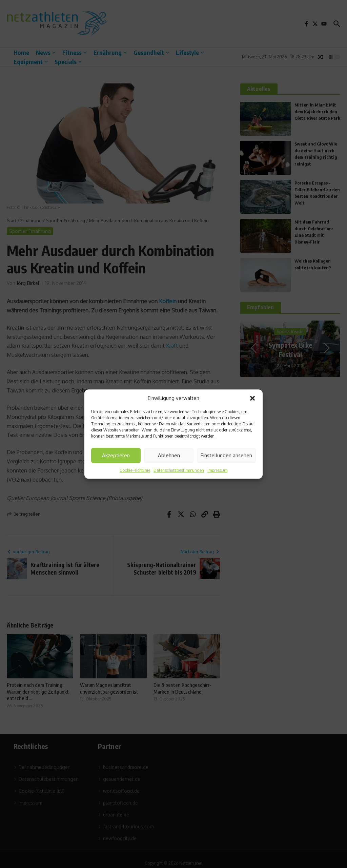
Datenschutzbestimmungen (179, 470)
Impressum (217, 470)
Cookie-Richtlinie (135, 470)
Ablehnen (169, 455)
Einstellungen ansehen (226, 455)
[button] (252, 398)
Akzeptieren (116, 455)
